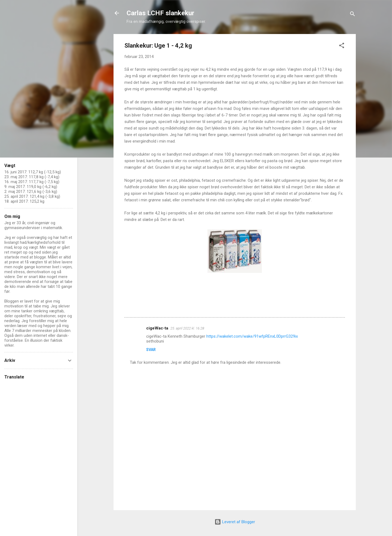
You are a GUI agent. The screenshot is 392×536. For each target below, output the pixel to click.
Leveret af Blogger (235, 522)
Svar (151, 350)
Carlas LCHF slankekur (160, 13)
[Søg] (353, 15)
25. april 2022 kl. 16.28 (187, 328)
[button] (342, 46)
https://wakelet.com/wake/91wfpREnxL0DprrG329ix (252, 336)
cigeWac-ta (157, 328)
